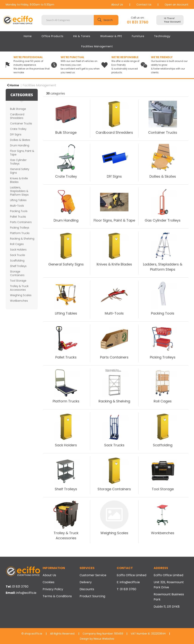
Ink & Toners (82, 36)
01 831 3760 (138, 22)
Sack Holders (18, 250)
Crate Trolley (18, 129)
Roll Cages (17, 244)
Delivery (86, 582)
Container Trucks (21, 124)
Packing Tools (19, 211)
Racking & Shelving (22, 239)
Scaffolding (17, 261)
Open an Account (176, 5)
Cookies (48, 582)
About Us (117, 5)
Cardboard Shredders (17, 116)
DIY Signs (16, 135)
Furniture (138, 36)
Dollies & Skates (20, 140)
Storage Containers (17, 273)
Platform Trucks (20, 233)
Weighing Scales (21, 295)
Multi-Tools (17, 206)
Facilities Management (97, 46)
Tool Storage (18, 281)
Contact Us (144, 5)
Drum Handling (20, 146)
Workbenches (19, 301)
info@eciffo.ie (26, 593)
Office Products (52, 36)
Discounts (87, 589)
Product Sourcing (92, 596)
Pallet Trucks (18, 217)
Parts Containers (21, 222)
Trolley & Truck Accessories (19, 288)
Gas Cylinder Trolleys (18, 162)
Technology (162, 36)
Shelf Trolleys (18, 266)
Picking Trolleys (20, 228)
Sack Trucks (18, 255)
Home (28, 36)
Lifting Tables (18, 200)
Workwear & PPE (111, 36)
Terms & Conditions (57, 596)
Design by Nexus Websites (97, 639)
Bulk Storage (18, 109)
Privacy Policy (53, 589)
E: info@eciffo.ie (128, 582)
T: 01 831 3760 (126, 589)
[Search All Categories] (80, 20)
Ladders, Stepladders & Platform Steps (19, 191)
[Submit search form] (106, 20)
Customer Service (93, 575)
